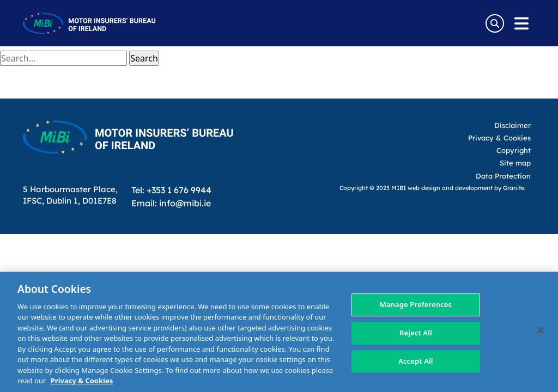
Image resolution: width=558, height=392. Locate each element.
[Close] (541, 330)
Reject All (416, 333)
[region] (279, 332)
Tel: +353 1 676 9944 (171, 190)
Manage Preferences (416, 305)
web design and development (450, 188)
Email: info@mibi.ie (171, 203)
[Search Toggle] (495, 23)
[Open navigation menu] (521, 23)
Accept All (416, 361)
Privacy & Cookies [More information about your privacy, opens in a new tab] (82, 381)
